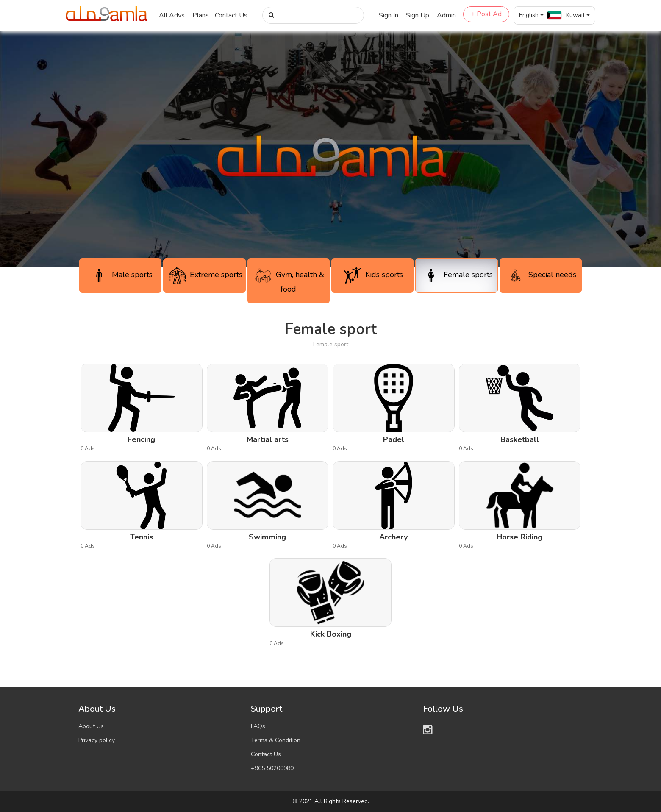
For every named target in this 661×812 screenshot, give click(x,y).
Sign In (389, 15)
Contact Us (231, 15)
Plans (201, 15)
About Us (91, 726)
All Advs (172, 15)
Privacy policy (97, 740)
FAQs (258, 726)
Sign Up (418, 15)
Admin (446, 15)
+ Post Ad (486, 14)
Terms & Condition (276, 740)
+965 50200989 (272, 768)
